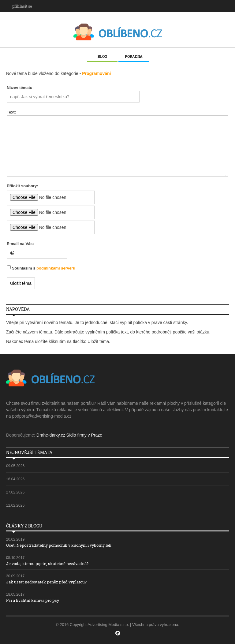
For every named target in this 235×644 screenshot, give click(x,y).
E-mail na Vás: (20, 244)
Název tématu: (20, 88)
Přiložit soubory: (22, 186)
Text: (11, 112)
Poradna (134, 56)
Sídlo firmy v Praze (84, 435)
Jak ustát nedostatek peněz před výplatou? (46, 582)
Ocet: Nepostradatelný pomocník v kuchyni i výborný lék (59, 545)
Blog (102, 56)
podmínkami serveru (56, 268)
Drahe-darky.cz (51, 435)
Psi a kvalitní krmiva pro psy (33, 600)
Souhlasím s (44, 268)
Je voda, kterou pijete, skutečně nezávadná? (47, 564)
